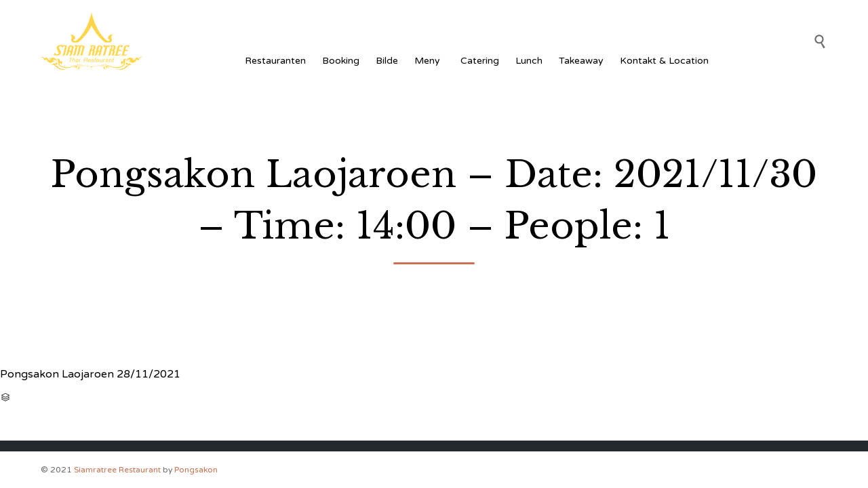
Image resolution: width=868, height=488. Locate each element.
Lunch (529, 61)
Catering (480, 61)
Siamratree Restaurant (117, 470)
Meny (429, 61)
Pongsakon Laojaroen (57, 374)
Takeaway (581, 61)
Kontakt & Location (664, 61)
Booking (341, 61)
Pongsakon (196, 470)
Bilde (387, 61)
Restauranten (275, 61)
